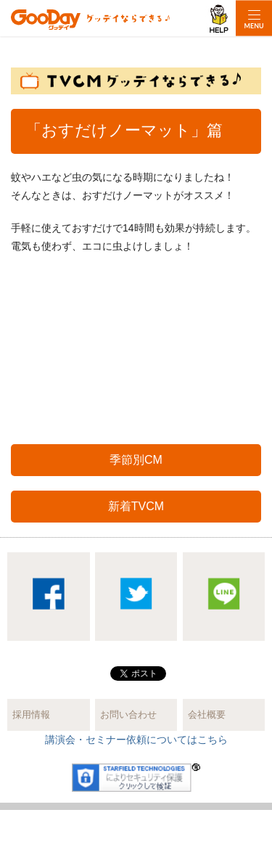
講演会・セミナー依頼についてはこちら (136, 740)
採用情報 (31, 715)
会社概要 (207, 715)
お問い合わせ (128, 715)
